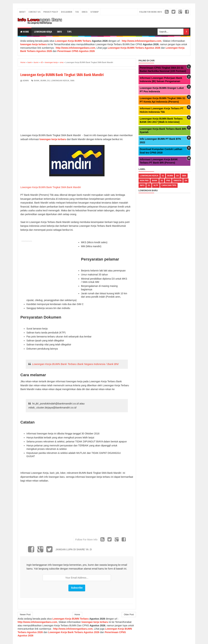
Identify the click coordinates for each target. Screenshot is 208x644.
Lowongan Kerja (43, 32)
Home (25, 32)
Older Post (129, 615)
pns (168, 180)
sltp (156, 185)
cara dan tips (169, 185)
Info (59, 32)
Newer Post (25, 615)
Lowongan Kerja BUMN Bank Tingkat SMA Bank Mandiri (51, 187)
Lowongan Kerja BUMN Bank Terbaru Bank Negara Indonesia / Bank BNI (75, 364)
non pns (144, 180)
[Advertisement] (49, 108)
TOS (77, 12)
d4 (186, 180)
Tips (69, 32)
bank (37, 81)
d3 (48, 81)
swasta (177, 180)
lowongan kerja (60, 81)
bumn (43, 81)
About (22, 12)
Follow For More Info (151, 12)
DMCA (85, 12)
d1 (149, 185)
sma (72, 81)
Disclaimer (67, 12)
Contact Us (34, 12)
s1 (163, 176)
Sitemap (94, 12)
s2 (162, 180)
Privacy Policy (51, 12)
